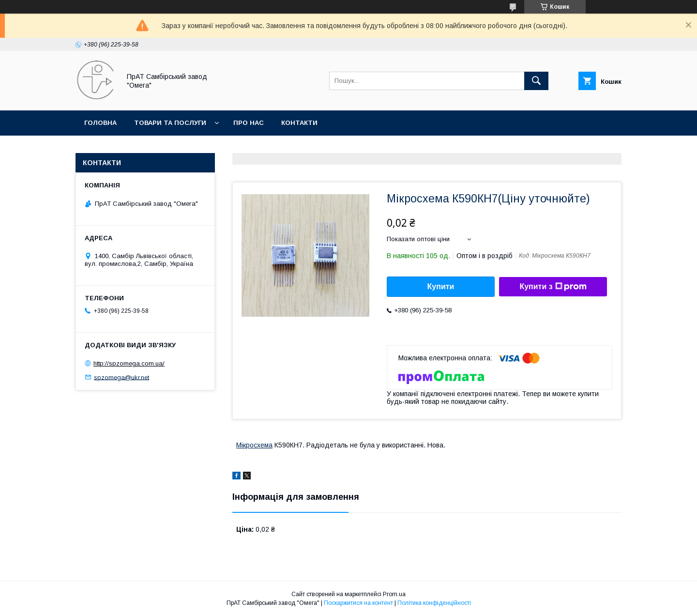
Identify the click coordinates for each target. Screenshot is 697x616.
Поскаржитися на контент (358, 603)
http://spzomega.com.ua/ (129, 363)
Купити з (553, 287)
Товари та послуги (170, 123)
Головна (100, 123)
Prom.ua (394, 594)
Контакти (299, 123)
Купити (441, 286)
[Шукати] (536, 81)
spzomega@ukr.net (121, 377)
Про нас (249, 123)
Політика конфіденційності (434, 603)
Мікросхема (254, 445)
